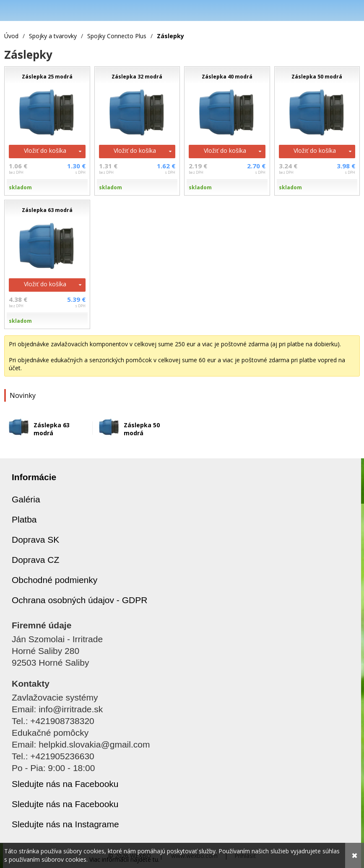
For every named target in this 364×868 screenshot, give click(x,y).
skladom (20, 187)
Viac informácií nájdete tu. (124, 859)
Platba (24, 519)
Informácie (34, 477)
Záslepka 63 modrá (52, 429)
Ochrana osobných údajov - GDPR (79, 600)
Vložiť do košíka (45, 150)
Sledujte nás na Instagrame (65, 824)
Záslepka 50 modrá (142, 429)
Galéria (26, 499)
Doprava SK (35, 540)
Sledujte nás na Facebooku (65, 784)
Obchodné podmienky (55, 580)
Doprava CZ (35, 560)
